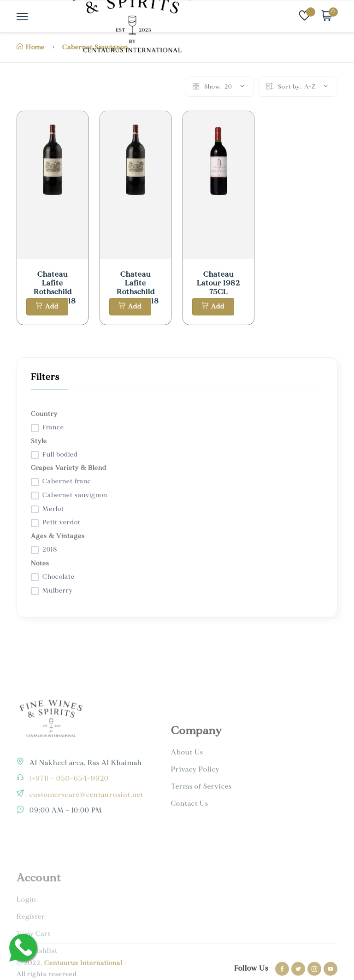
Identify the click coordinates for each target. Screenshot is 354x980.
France (53, 427)
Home (31, 47)
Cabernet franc (67, 481)
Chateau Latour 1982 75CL (218, 283)
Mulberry (58, 591)
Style (39, 441)
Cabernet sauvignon (75, 495)
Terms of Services (201, 823)
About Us (187, 788)
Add (47, 306)
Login (27, 932)
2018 (50, 549)
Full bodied (60, 454)
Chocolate (59, 577)
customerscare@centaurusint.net (86, 821)
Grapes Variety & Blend (69, 468)
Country (44, 414)
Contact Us (190, 840)
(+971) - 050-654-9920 (68, 805)
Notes (40, 563)
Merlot (53, 509)
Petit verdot (62, 522)
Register (31, 949)
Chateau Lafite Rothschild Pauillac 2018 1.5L (53, 292)
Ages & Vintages (58, 536)
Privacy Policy (195, 805)
